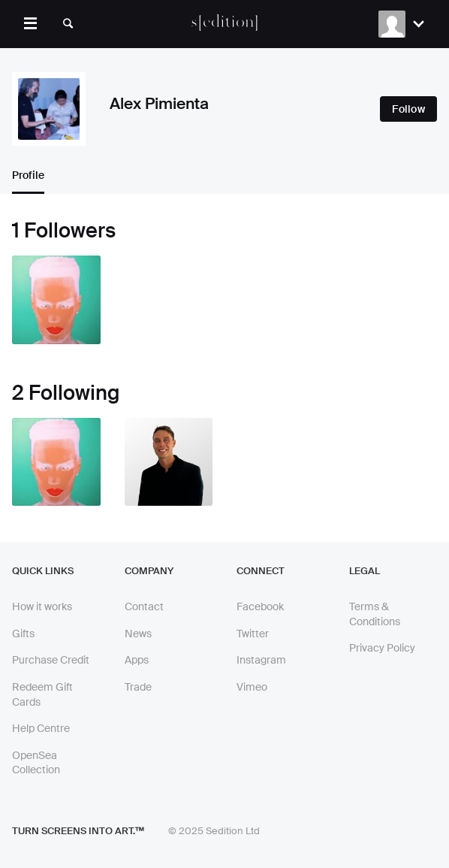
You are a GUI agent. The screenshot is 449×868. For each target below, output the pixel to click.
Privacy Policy (382, 648)
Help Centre (41, 728)
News (138, 634)
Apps (137, 660)
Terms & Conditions (375, 614)
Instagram (261, 660)
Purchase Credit (51, 660)
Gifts (23, 634)
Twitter (253, 634)
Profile (28, 175)
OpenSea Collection (36, 763)
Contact (144, 606)
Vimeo (252, 687)
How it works (42, 606)
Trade (138, 687)
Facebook (260, 606)
